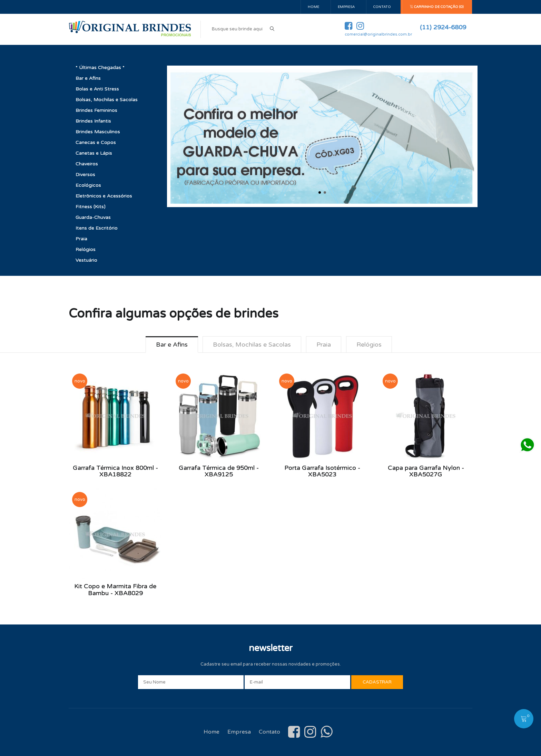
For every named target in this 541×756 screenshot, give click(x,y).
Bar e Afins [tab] (171, 345)
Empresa (346, 7)
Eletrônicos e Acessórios (104, 196)
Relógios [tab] (369, 345)
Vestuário (86, 260)
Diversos (85, 175)
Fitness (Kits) (91, 207)
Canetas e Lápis (94, 153)
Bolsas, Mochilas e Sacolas (107, 100)
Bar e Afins (88, 78)
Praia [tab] (324, 345)
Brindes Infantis (93, 121)
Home (313, 7)
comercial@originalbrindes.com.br (378, 34)
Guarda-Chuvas (93, 217)
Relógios (86, 249)
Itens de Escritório (97, 228)
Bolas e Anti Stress (97, 89)
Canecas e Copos (96, 142)
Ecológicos (88, 185)
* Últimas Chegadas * (100, 67)
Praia (81, 239)
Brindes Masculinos (98, 132)
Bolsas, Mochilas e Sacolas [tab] (252, 345)
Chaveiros (87, 164)
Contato (382, 7)
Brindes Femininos (96, 110)
